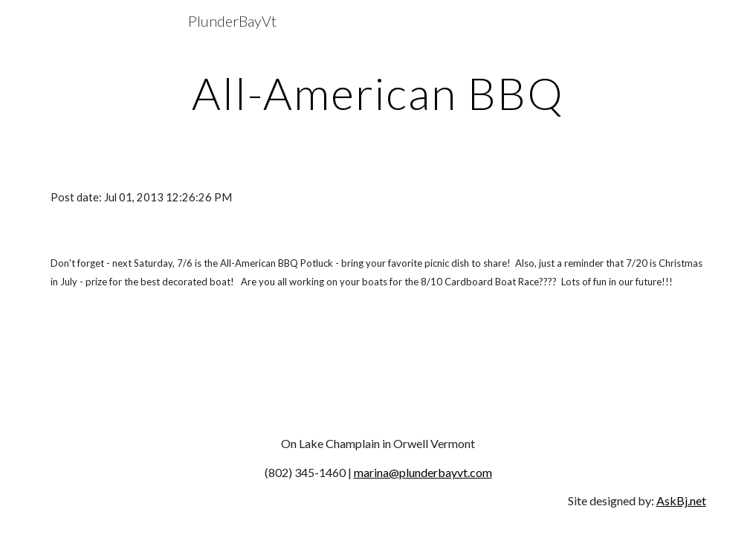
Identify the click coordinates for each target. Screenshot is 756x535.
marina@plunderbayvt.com (423, 472)
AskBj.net (681, 500)
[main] (378, 93)
